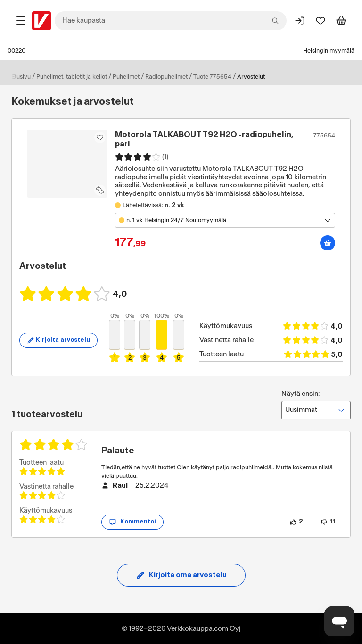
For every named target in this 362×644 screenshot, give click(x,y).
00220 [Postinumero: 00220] (16, 51)
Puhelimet (126, 77)
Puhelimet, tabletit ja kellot (72, 77)
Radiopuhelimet (166, 77)
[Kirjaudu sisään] (300, 21)
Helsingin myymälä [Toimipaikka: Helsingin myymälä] (329, 51)
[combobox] (171, 21)
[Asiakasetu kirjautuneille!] (100, 137)
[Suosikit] (321, 21)
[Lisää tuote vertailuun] (100, 190)
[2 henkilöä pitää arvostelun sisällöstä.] (296, 522)
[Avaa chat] (339, 621)
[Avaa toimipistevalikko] (225, 220)
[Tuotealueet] (21, 21)
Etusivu (21, 77)
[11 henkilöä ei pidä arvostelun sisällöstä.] (328, 522)
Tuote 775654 (212, 77)
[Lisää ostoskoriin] (328, 243)
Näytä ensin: (316, 405)
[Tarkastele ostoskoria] (341, 21)
